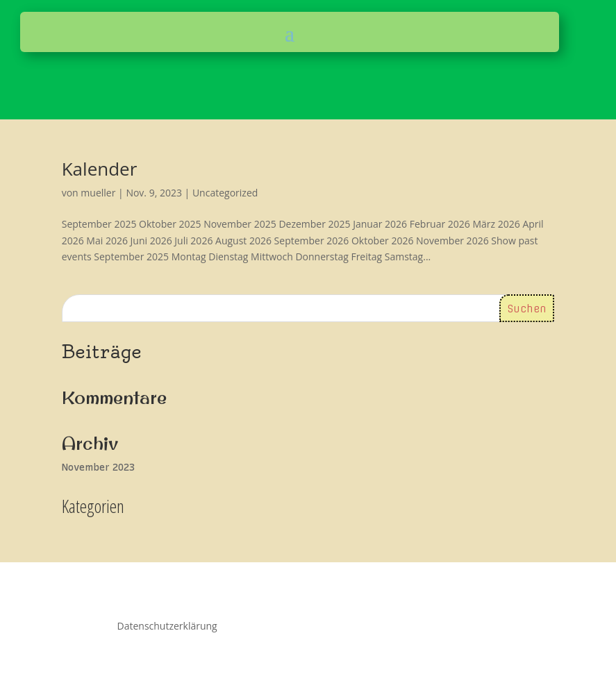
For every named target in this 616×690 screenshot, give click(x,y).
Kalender (100, 169)
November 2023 (98, 468)
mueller (98, 193)
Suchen (527, 309)
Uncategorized (225, 193)
